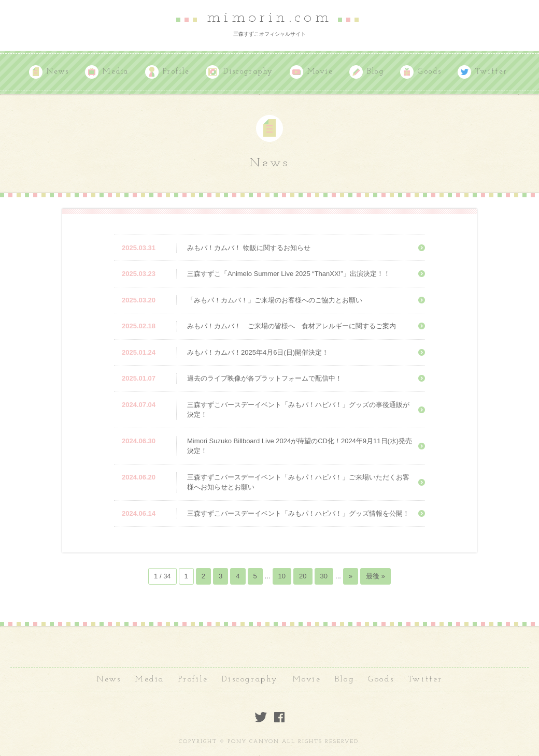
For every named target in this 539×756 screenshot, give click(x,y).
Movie (321, 72)
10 (282, 576)
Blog (375, 72)
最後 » (375, 576)
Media (116, 72)
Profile (176, 72)
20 (303, 576)
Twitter (492, 72)
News (58, 72)
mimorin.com (269, 18)
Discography (249, 72)
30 (324, 576)
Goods (430, 72)
